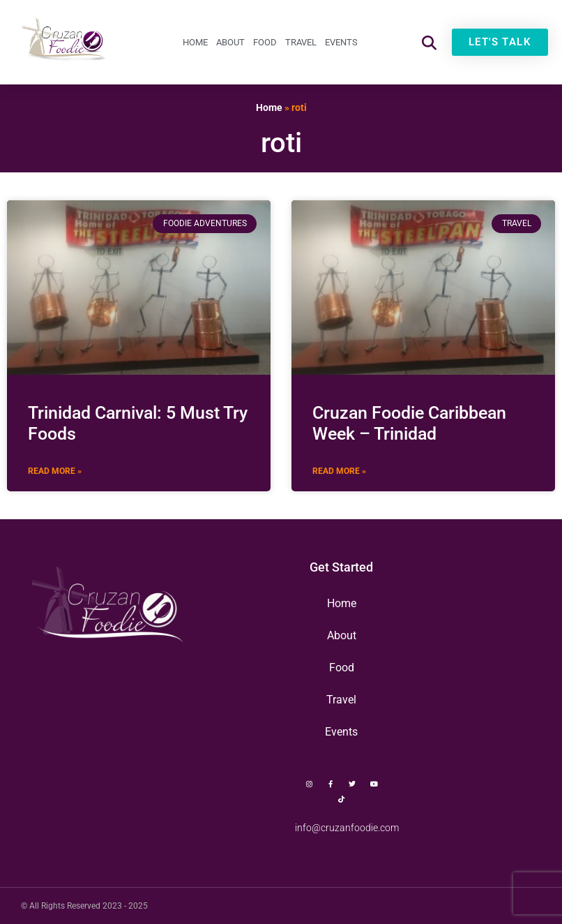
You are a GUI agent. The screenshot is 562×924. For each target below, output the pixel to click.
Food (265, 42)
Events (341, 42)
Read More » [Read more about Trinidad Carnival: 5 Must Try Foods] (55, 471)
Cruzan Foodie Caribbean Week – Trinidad (409, 423)
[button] (429, 42)
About (230, 42)
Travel (301, 42)
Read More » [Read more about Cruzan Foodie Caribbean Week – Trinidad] (339, 471)
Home (195, 42)
